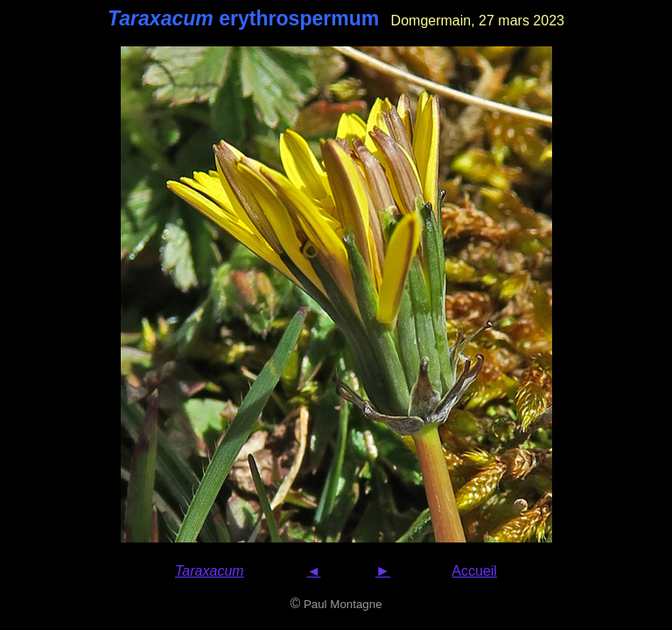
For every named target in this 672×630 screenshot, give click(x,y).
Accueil (474, 571)
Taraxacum (210, 571)
